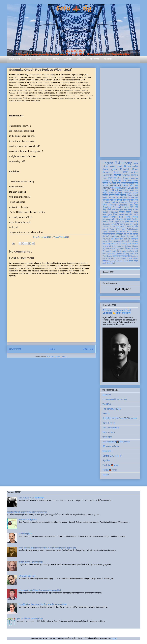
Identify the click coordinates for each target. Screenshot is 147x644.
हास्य (121, 239)
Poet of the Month (122, 261)
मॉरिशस (135, 234)
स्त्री (123, 229)
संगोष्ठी (113, 263)
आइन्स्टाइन (119, 234)
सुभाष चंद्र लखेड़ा (126, 210)
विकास (130, 256)
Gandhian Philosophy (112, 207)
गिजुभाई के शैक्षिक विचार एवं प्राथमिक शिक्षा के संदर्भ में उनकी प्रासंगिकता (43, 604)
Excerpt (124, 188)
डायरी (132, 254)
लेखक (105, 169)
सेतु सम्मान (131, 236)
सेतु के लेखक (107, 437)
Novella (120, 219)
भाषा (136, 207)
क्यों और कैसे (128, 234)
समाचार (123, 195)
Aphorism (111, 254)
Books (28, 59)
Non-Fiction (121, 232)
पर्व (137, 236)
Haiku (135, 212)
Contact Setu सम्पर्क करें (112, 456)
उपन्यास (105, 246)
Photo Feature (109, 185)
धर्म (110, 246)
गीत (111, 200)
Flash (129, 195)
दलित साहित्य (126, 241)
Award (105, 229)
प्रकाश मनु (116, 181)
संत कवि (106, 236)
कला (127, 224)
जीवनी (109, 210)
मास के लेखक (106, 263)
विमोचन (114, 246)
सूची (120, 185)
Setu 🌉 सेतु (73, 9)
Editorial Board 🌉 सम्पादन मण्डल (116, 442)
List (104, 178)
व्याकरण (109, 251)
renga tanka (119, 249)
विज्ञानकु (105, 217)
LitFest (127, 239)
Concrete (106, 224)
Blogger (113, 638)
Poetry (127, 163)
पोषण (128, 217)
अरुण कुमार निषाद (110, 214)
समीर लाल (134, 200)
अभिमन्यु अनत (126, 244)
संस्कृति (113, 234)
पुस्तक (114, 169)
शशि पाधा (126, 200)
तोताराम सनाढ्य (133, 261)
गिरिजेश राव (129, 249)
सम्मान (114, 217)
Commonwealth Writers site (115, 399)
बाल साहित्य (115, 188)
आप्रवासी (135, 244)
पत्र (132, 207)
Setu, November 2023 (42, 237)
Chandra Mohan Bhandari (115, 202)
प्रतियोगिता (106, 234)
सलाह (108, 244)
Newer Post (15, 349)
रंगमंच (125, 256)
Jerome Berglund (118, 205)
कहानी (119, 166)
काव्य (136, 163)
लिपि (136, 251)
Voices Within (130, 175)
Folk (104, 256)
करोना (121, 217)
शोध (136, 188)
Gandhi (112, 232)
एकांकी (131, 259)
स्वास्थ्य (113, 244)
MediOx (106, 413)
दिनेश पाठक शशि (131, 190)
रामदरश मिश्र (107, 241)
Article (134, 172)
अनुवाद (123, 183)
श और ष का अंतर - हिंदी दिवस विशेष (31, 562)
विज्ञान (111, 222)
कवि (124, 181)
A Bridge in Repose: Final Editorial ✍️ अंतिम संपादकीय (117, 311)
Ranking (126, 254)
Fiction (127, 166)
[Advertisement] (120, 112)
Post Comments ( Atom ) (57, 356)
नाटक (117, 239)
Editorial (125, 169)
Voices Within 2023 (61, 237)
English (108, 163)
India (117, 172)
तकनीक (115, 256)
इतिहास (122, 224)
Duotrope (107, 395)
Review (106, 172)
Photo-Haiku (116, 259)
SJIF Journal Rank (111, 428)
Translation (133, 181)
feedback (124, 259)
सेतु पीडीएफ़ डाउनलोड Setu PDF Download (120, 418)
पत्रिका (136, 259)
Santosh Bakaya (123, 193)
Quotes (119, 254)
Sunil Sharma (124, 178)
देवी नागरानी (118, 200)
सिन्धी (118, 229)
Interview (107, 188)
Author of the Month (119, 197)
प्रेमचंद (127, 222)
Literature (117, 241)
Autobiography (109, 219)
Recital (109, 256)
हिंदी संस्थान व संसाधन (111, 446)
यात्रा (129, 219)
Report (129, 232)
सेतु (47, 59)
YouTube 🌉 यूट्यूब (110, 465)
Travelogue (116, 227)
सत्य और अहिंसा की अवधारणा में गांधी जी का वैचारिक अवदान (27, 512)
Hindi (105, 166)
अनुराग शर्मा (112, 178)
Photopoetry (111, 261)
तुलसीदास (131, 251)
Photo (112, 229)
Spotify (106, 475)
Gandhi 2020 (132, 214)
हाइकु (114, 251)
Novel (126, 207)
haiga (124, 251)
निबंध (117, 195)
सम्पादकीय (130, 183)
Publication (115, 236)
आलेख (112, 166)
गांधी (123, 227)
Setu (38, 59)
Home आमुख (14, 59)
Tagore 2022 (119, 222)
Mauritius (106, 239)
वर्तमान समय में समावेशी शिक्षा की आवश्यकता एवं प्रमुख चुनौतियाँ (40, 590)
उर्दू (125, 219)
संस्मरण (112, 195)
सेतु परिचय (106, 460)
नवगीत (136, 249)
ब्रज (136, 254)
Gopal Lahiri (108, 190)
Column (128, 227)
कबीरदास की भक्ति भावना (27, 576)
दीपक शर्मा (116, 183)
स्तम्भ (125, 172)
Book (135, 169)
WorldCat (107, 404)
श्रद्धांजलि (135, 227)
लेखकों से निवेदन (109, 423)
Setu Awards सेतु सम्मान (27, 519)
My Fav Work (108, 249)
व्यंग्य (136, 183)
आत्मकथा (115, 210)
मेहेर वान (134, 205)
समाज (104, 254)
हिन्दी (118, 163)
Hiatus (56, 59)
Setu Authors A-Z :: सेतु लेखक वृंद (31, 498)
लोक (104, 244)
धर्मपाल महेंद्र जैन (130, 185)
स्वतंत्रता (120, 246)
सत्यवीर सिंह (134, 222)
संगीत (104, 261)
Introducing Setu (25, 534)
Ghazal (131, 188)
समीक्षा (135, 166)
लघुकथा (105, 183)
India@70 (115, 224)
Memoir (134, 197)
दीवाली (120, 256)
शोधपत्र (117, 175)
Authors (68, 59)
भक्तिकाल (135, 241)
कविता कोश (107, 451)
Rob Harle (119, 190)
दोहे (112, 239)
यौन (104, 251)
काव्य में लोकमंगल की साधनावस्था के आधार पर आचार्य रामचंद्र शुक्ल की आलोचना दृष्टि (47, 548)
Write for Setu (109, 432)
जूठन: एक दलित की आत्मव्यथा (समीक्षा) (30, 619)
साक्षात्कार (106, 200)
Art (110, 183)
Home (52, 349)
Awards (81, 59)
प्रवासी (122, 212)
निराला (123, 236)
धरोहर (105, 193)
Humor (135, 246)
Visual (118, 244)
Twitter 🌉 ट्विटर (110, 470)
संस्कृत (121, 214)
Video (136, 232)
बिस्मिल (135, 217)
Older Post (88, 349)
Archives (108, 59)
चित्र (104, 210)
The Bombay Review (112, 409)
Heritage (128, 246)
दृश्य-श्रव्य (134, 239)
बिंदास (111, 193)
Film (119, 251)
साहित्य (129, 212)
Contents (107, 175)
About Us (94, 59)
